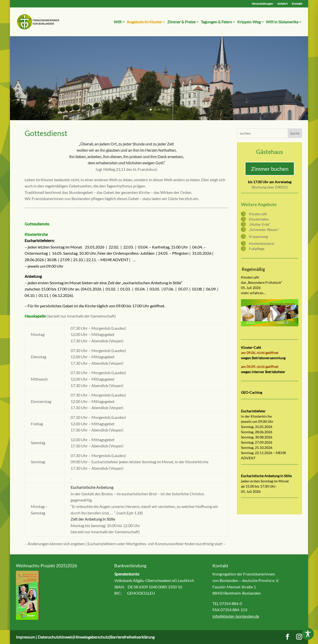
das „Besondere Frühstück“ (262, 282)
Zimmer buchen (270, 169)
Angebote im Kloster (144, 22)
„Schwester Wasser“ (264, 230)
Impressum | (27, 637)
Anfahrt (282, 4)
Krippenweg (258, 236)
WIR (118, 22)
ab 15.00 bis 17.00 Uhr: (259, 486)
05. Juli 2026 (251, 491)
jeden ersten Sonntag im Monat (265, 481)
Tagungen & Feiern (216, 22)
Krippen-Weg (249, 22)
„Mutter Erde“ (259, 224)
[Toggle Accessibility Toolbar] (308, 634)
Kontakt (297, 4)
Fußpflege (257, 249)
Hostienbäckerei (262, 243)
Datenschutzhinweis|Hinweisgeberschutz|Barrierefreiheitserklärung (96, 637)
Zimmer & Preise (181, 22)
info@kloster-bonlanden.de (236, 616)
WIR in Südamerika (282, 22)
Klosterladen (259, 219)
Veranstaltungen (262, 4)
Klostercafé (258, 214)
